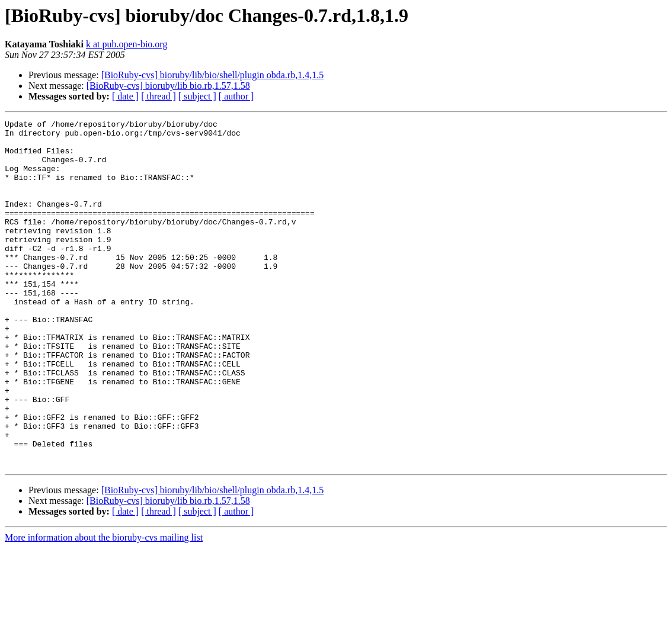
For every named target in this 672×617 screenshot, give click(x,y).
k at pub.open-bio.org (127, 44)
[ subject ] (197, 96)
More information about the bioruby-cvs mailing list (104, 607)
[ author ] (236, 96)
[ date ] (125, 96)
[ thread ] (159, 96)
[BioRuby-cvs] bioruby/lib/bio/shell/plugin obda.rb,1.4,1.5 (213, 75)
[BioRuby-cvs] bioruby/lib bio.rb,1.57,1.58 (168, 86)
